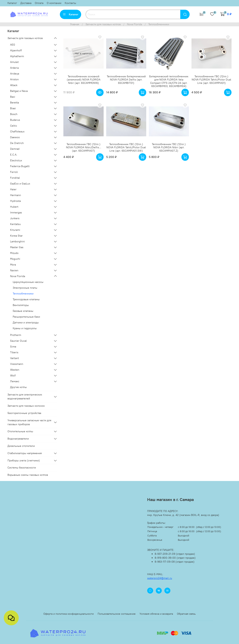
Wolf (13, 375)
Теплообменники (23, 294)
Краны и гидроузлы (25, 328)
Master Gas (17, 247)
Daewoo (15, 137)
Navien (14, 270)
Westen (15, 370)
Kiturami (15, 230)
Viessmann (17, 364)
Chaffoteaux (17, 131)
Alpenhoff (16, 50)
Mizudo (14, 253)
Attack (14, 85)
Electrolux (16, 160)
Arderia (14, 68)
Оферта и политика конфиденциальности (69, 614)
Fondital (15, 178)
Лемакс (15, 381)
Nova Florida (134, 24)
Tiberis (14, 352)
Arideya (15, 74)
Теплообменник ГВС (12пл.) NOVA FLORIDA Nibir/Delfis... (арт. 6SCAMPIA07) (84, 147)
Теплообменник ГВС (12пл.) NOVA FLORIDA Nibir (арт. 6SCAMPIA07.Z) (169, 147)
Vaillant (14, 358)
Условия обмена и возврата (156, 614)
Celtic (14, 126)
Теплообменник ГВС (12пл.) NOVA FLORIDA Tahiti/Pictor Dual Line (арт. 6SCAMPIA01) (211, 80)
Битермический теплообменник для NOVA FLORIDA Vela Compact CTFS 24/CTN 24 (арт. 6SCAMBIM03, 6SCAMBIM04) (169, 81)
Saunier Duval (18, 341)
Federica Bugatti (20, 166)
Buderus (15, 120)
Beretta (14, 103)
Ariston (14, 79)
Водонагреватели (18, 439)
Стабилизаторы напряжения (25, 453)
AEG (13, 45)
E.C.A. (14, 155)
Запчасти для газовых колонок (26, 406)
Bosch (14, 114)
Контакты (70, 3)
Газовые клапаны (23, 311)
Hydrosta (15, 201)
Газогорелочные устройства (24, 413)
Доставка (26, 3)
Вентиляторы (21, 305)
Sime (13, 347)
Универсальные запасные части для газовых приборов (29, 422)
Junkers (15, 218)
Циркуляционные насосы (28, 282)
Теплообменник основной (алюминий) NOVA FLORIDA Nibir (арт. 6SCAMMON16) (84, 80)
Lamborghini (17, 241)
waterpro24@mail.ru (160, 578)
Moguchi (15, 259)
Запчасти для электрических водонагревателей (25, 397)
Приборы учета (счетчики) (24, 460)
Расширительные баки (26, 317)
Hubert (14, 207)
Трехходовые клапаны (26, 299)
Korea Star (16, 236)
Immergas (16, 212)
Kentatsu (15, 224)
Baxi (13, 97)
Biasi (13, 108)
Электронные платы (25, 288)
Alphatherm (17, 56)
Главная (75, 24)
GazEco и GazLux (20, 184)
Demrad (15, 149)
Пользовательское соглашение (117, 614)
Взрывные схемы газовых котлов (28, 475)
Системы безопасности (22, 468)
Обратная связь (186, 614)
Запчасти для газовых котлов (103, 24)
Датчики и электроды (26, 322)
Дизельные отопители (21, 446)
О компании (54, 3)
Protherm (16, 335)
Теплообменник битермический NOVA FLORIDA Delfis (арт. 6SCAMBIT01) (126, 80)
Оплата (39, 3)
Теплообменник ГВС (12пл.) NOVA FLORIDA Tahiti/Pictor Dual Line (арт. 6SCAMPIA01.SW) (126, 147)
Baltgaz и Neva (19, 91)
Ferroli (14, 172)
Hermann (16, 195)
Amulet (14, 62)
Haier (13, 189)
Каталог (12, 3)
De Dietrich (17, 143)
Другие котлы (18, 387)
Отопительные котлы (20, 431)
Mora (13, 265)
